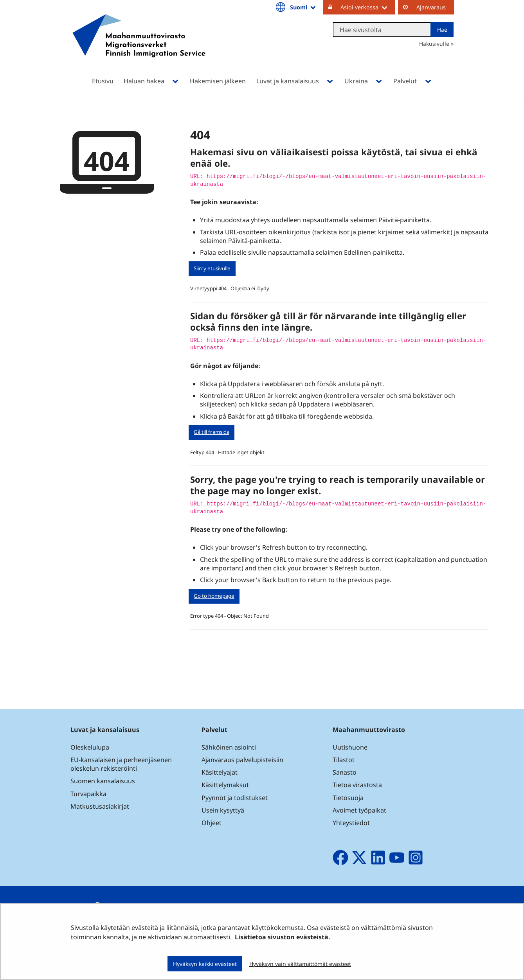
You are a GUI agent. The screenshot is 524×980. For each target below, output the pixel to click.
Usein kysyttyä (224, 810)
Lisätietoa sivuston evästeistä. (283, 937)
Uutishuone (350, 747)
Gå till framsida (212, 432)
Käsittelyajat (220, 772)
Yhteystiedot (351, 823)
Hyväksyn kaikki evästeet (205, 964)
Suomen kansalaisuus (103, 781)
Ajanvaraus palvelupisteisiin (242, 760)
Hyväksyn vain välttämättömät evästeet (300, 964)
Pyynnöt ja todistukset (235, 798)
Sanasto (345, 772)
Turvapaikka (88, 794)
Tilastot (344, 760)
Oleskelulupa (90, 747)
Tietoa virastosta (357, 785)
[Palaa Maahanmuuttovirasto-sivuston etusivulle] (139, 46)
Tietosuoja (348, 798)
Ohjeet (212, 823)
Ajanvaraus (431, 7)
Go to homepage (214, 596)
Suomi (303, 7)
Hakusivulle (434, 44)
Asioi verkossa (368, 7)
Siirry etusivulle (212, 268)
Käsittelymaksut (225, 785)
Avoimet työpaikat (359, 810)
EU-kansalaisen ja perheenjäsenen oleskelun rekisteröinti (121, 764)
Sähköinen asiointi (229, 747)
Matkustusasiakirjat (100, 806)
